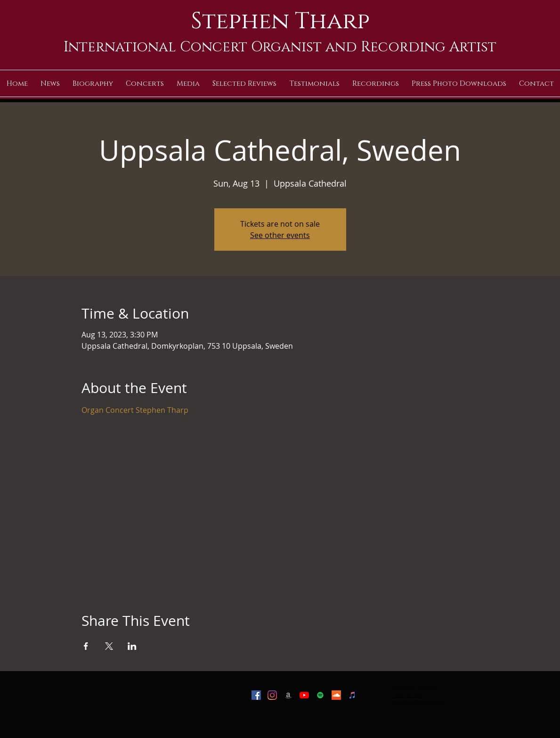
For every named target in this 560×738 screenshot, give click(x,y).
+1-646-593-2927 (407, 695)
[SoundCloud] (336, 695)
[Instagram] (272, 695)
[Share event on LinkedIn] (132, 646)
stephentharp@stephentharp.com (419, 702)
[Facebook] (256, 695)
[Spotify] (320, 695)
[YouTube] (304, 695)
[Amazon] (288, 695)
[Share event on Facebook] (86, 646)
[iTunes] (352, 695)
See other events (280, 235)
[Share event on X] (109, 646)
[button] (188, 84)
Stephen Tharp (280, 21)
